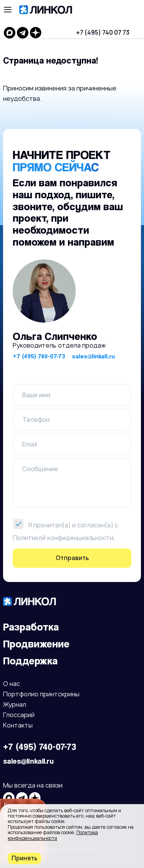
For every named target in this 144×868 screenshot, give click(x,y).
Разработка (31, 627)
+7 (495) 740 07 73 (103, 33)
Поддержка (30, 661)
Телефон (36, 420)
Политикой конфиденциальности (63, 537)
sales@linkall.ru (93, 356)
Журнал (15, 705)
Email (30, 444)
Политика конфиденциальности (53, 835)
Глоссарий (19, 715)
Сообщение (40, 469)
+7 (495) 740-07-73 (39, 356)
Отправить (72, 558)
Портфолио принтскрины (41, 695)
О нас (12, 684)
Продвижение (36, 644)
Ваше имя (36, 395)
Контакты (18, 726)
